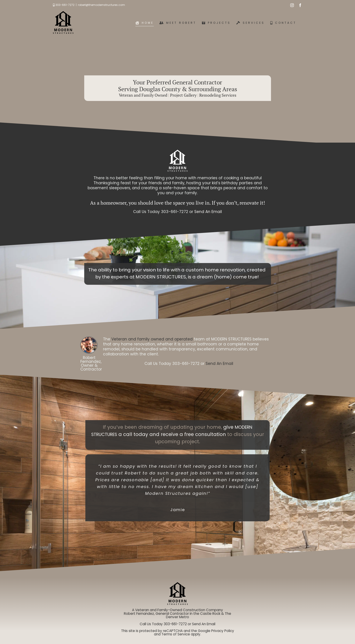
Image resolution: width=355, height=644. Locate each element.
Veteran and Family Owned (143, 95)
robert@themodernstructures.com (101, 5)
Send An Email (208, 212)
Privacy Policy (223, 631)
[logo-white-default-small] (177, 151)
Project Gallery (183, 95)
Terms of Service (176, 634)
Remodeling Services (218, 95)
